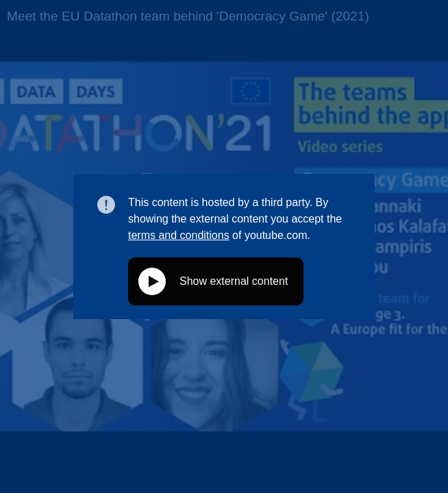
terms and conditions (179, 235)
